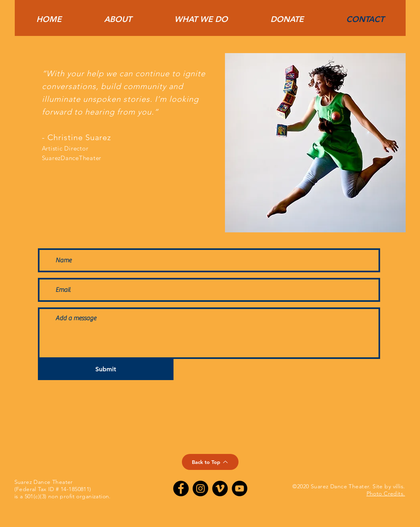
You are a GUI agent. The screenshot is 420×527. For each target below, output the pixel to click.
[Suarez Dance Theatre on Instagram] (200, 488)
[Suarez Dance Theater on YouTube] (240, 488)
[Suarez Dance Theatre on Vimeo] (220, 488)
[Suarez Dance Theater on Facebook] (181, 488)
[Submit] (106, 369)
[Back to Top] (210, 462)
